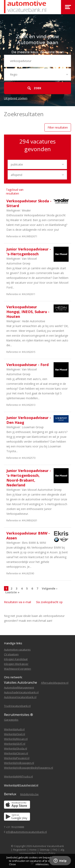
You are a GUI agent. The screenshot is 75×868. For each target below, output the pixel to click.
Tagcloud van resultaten (15, 192)
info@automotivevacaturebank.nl (26, 832)
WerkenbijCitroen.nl (16, 753)
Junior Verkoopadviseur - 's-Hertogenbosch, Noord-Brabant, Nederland (29, 478)
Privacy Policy (47, 853)
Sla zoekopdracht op (49, 602)
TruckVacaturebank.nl (17, 706)
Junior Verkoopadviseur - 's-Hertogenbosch (29, 251)
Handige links (13, 643)
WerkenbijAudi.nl (14, 729)
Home (33, 850)
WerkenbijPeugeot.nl (17, 758)
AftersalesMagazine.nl (55, 683)
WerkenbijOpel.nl (14, 734)
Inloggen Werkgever (16, 664)
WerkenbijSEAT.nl (15, 744)
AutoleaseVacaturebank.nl (20, 697)
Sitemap (45, 850)
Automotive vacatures (17, 650)
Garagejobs (11, 720)
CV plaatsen (11, 654)
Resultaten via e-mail (17, 602)
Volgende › (49, 588)
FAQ (55, 850)
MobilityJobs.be (29, 794)
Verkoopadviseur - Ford (27, 365)
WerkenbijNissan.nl (16, 739)
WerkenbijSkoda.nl (15, 748)
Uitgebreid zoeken (16, 98)
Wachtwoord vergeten (17, 669)
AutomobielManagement (19, 687)
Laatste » (12, 592)
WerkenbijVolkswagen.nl (19, 763)
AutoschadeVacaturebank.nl (21, 692)
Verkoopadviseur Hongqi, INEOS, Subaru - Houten (28, 312)
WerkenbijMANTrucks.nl (18, 776)
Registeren (20, 850)
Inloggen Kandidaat (16, 659)
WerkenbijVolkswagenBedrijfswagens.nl (28, 768)
